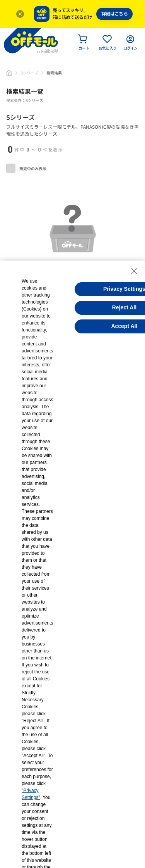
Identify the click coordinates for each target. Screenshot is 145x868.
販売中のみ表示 (26, 168)
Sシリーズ (29, 73)
